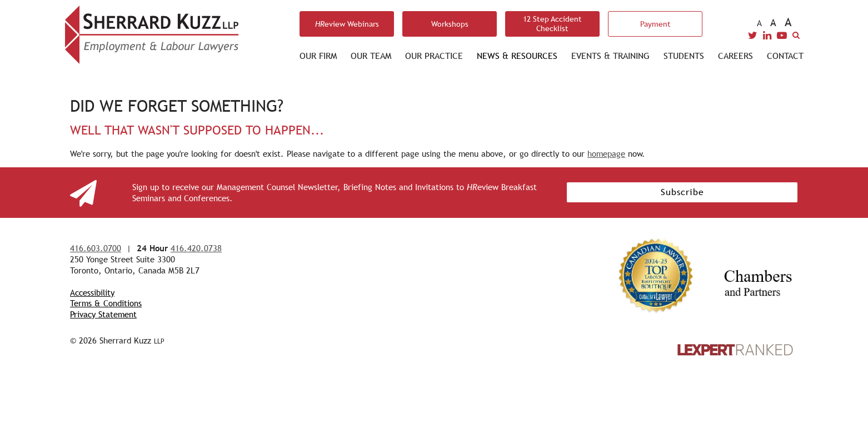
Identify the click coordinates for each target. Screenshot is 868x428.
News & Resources (517, 56)
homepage (606, 154)
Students (684, 56)
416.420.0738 (196, 248)
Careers (735, 56)
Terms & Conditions (106, 303)
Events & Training (610, 56)
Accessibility (92, 293)
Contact (785, 56)
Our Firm (318, 56)
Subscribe (682, 192)
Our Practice (434, 56)
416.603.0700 (96, 248)
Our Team (371, 56)
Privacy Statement (103, 314)
